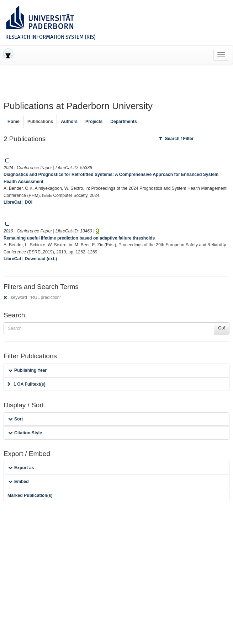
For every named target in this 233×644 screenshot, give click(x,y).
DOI (28, 202)
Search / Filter (176, 139)
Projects (94, 122)
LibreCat (12, 202)
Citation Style (25, 433)
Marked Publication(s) (30, 495)
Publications (40, 122)
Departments (124, 122)
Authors (69, 122)
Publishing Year (27, 370)
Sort (15, 419)
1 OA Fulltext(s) (27, 384)
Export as (21, 468)
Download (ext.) (41, 259)
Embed (18, 482)
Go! (222, 328)
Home (14, 122)
